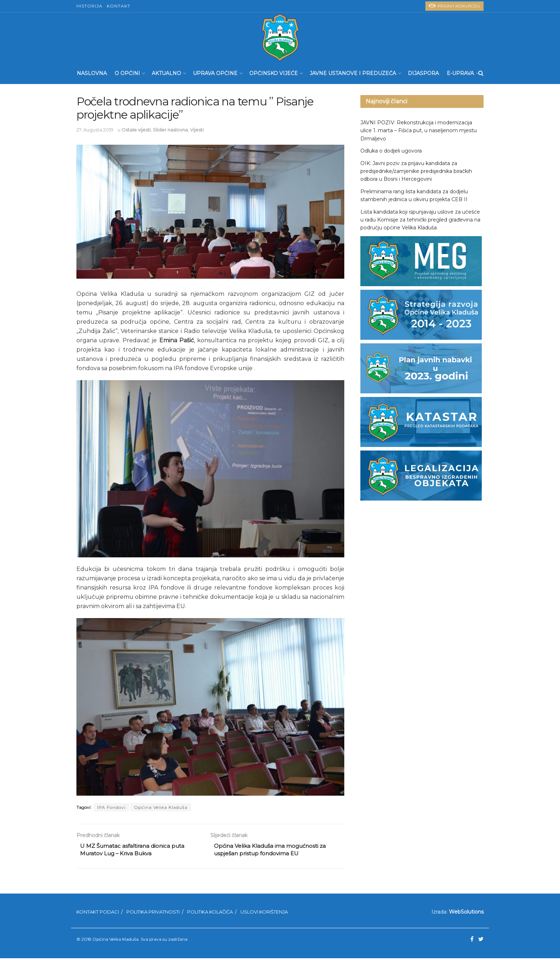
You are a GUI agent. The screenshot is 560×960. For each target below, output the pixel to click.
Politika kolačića (210, 913)
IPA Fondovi (111, 807)
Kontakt (119, 6)
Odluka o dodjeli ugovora (391, 151)
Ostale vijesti (136, 130)
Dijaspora (423, 73)
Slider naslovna (170, 130)
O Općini (127, 73)
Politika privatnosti (153, 913)
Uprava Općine (215, 73)
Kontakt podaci (98, 913)
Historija (89, 6)
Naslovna (92, 73)
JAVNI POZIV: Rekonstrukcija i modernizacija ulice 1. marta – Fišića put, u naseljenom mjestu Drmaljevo (419, 131)
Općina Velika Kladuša (161, 807)
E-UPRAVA (460, 73)
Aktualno (166, 73)
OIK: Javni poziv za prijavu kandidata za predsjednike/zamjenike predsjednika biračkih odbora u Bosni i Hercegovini (416, 171)
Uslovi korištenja (264, 913)
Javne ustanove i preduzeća (353, 73)
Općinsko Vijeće (274, 73)
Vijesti (197, 130)
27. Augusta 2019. (95, 130)
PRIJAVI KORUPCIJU (455, 6)
